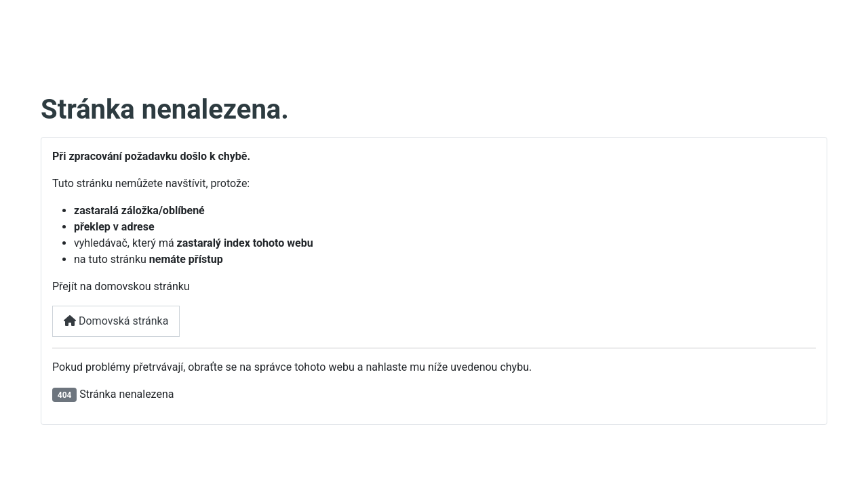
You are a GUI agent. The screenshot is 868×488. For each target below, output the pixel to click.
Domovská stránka (116, 321)
